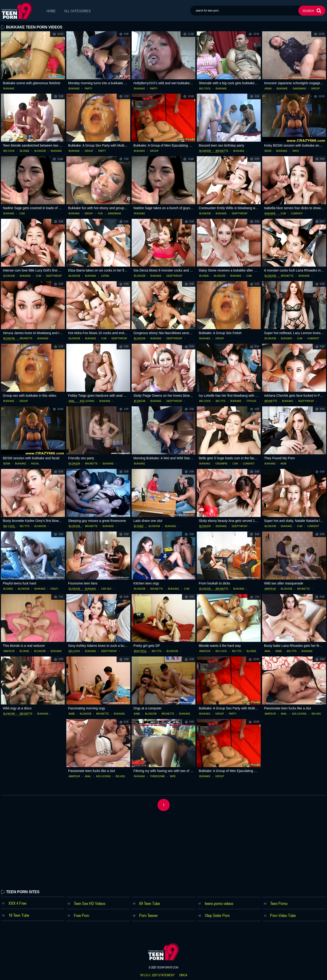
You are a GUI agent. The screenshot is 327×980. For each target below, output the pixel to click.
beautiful (140, 651)
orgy (296, 151)
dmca (183, 975)
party (88, 89)
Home (51, 11)
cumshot (297, 214)
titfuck (251, 401)
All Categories (77, 11)
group (315, 89)
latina (105, 276)
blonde (25, 151)
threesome (157, 776)
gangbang (299, 89)
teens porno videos (219, 903)
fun (100, 214)
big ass (316, 714)
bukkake (9, 89)
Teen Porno (279, 903)
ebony (89, 214)
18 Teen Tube (19, 915)
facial (35, 464)
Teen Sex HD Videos (90, 903)
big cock (205, 89)
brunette (222, 151)
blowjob (40, 151)
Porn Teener (148, 915)
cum (22, 214)
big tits (221, 401)
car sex (106, 589)
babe (279, 651)
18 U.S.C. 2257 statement (157, 975)
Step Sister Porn (217, 915)
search (308, 11)
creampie (221, 464)
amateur (270, 589)
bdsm (268, 151)
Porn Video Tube (283, 915)
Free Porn (81, 915)
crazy (54, 589)
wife (173, 776)
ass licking (87, 401)
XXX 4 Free (17, 903)
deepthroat (240, 214)
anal (72, 401)
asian (268, 89)
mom (283, 464)
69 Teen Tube (150, 903)
